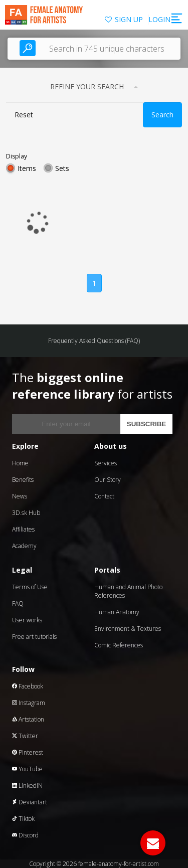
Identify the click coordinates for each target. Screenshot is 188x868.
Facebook (28, 686)
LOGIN (159, 19)
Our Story (108, 480)
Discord (25, 835)
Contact (104, 496)
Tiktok (23, 819)
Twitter (25, 736)
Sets (62, 168)
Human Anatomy (117, 612)
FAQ (18, 603)
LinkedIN (27, 786)
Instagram (29, 703)
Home (20, 463)
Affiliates (23, 529)
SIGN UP (129, 19)
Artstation (28, 719)
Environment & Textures (128, 629)
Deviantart (30, 802)
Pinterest (28, 752)
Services (106, 463)
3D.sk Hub (26, 513)
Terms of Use (30, 587)
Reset (24, 115)
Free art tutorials (34, 637)
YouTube (27, 769)
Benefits (23, 480)
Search (162, 115)
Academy (24, 546)
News (20, 496)
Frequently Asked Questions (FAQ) (94, 341)
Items (27, 168)
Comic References (119, 645)
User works (27, 620)
